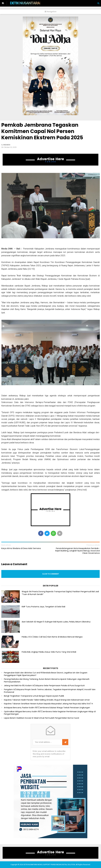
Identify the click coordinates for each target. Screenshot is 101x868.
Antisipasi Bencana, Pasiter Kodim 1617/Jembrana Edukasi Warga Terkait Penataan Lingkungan (47, 708)
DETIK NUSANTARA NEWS (30, 3)
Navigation (51, 12)
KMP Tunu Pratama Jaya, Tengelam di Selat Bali (43, 607)
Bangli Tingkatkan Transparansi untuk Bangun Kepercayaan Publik (34, 696)
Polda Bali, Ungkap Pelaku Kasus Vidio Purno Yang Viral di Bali (49, 652)
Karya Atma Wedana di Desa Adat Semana (21, 548)
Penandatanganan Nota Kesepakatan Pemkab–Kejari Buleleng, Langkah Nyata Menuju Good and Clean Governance (77, 551)
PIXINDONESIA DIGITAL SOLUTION (63, 865)
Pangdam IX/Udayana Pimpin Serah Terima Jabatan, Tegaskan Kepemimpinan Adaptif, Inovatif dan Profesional (50, 691)
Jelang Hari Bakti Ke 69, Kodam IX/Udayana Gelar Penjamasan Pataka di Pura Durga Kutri (44, 686)
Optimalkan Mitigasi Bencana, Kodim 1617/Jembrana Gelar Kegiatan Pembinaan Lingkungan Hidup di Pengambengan (50, 713)
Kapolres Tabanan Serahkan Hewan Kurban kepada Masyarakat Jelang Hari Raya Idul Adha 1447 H (48, 704)
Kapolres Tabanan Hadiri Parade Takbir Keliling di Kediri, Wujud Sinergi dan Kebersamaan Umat (47, 700)
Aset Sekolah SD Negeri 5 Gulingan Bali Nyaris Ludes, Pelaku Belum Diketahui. (56, 622)
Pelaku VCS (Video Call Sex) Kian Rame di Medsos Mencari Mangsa (52, 637)
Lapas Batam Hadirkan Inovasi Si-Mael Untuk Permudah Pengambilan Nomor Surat (42, 718)
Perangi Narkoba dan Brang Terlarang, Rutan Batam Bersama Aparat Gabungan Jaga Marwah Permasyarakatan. (47, 680)
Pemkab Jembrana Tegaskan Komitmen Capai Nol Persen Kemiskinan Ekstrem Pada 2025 (42, 131)
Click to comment (51, 574)
